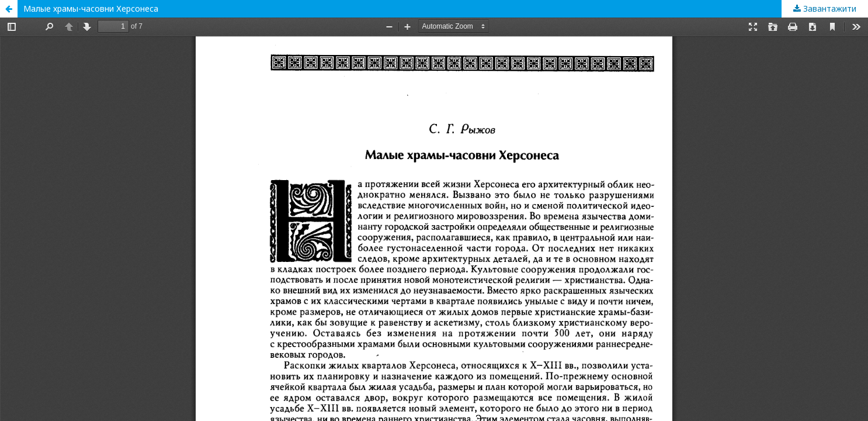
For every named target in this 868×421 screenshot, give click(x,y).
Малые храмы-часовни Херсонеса (91, 8)
